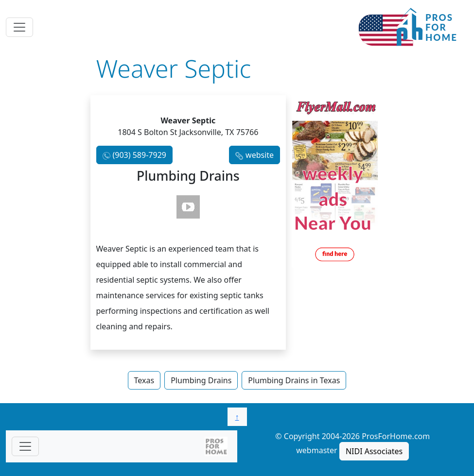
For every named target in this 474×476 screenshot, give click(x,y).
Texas (144, 380)
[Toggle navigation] (19, 27)
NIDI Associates (374, 451)
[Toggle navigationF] (25, 446)
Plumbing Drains (201, 380)
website (260, 155)
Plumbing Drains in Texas (294, 380)
